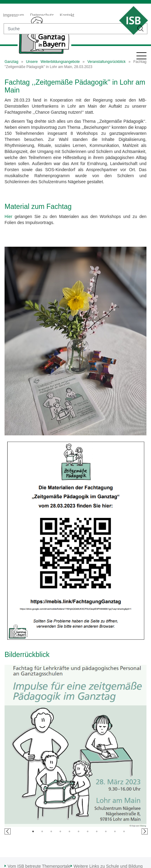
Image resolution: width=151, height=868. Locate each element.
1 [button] (33, 831)
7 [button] (88, 831)
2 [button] (42, 831)
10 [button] (115, 831)
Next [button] (145, 831)
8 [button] (97, 831)
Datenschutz (42, 15)
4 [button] (60, 831)
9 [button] (106, 831)
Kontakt (67, 15)
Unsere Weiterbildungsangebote (53, 62)
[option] (75, 746)
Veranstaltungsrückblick (106, 62)
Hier (8, 216)
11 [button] (124, 831)
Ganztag (11, 62)
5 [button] (69, 831)
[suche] (69, 29)
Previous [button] (8, 831)
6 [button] (79, 831)
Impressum (13, 15)
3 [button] (51, 831)
